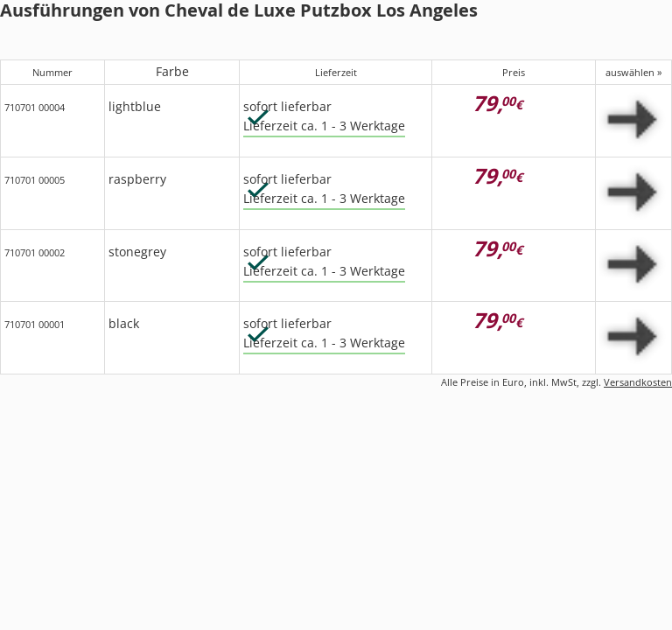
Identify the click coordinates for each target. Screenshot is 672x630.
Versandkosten (638, 382)
